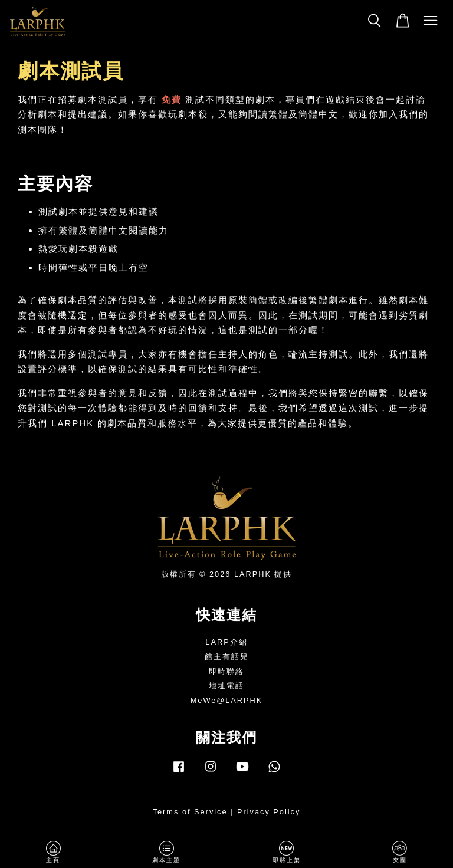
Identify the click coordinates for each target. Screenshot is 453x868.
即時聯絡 (226, 671)
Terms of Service (190, 812)
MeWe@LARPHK (227, 700)
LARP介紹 (226, 642)
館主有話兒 (227, 657)
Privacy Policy (269, 812)
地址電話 (226, 685)
